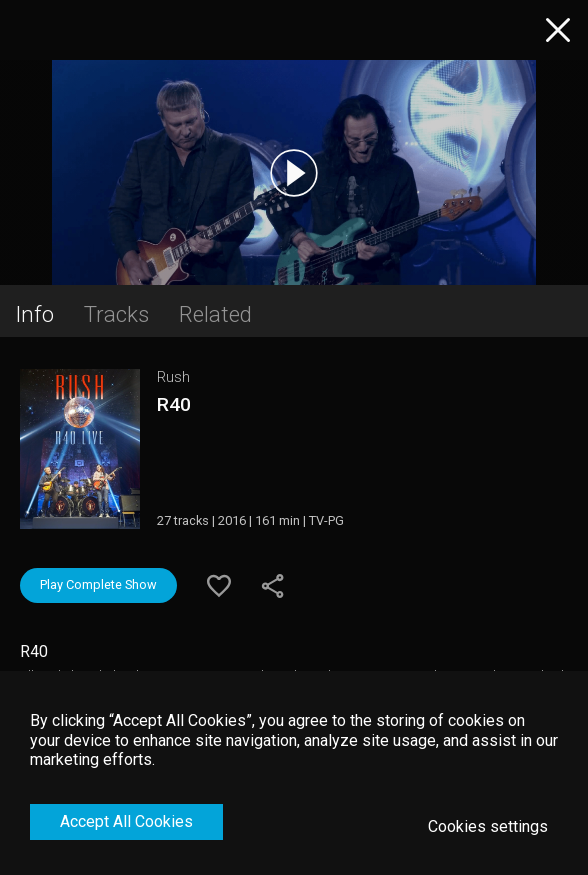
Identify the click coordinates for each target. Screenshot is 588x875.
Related (215, 314)
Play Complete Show (98, 584)
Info (34, 314)
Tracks (116, 314)
